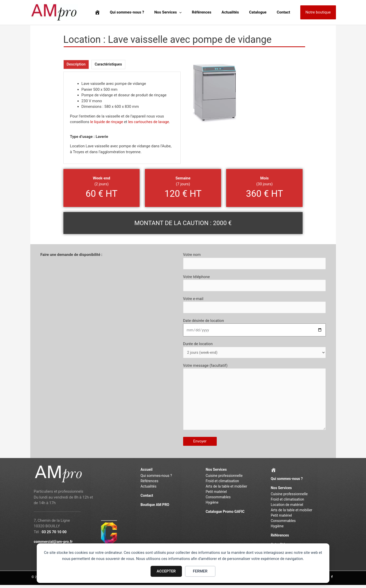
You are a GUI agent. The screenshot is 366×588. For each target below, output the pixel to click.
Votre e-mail (254, 306)
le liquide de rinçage (107, 122)
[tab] (77, 65)
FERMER (200, 571)
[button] (318, 12)
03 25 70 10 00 (54, 535)
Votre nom (254, 261)
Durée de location (254, 351)
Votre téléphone (254, 283)
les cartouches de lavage (150, 122)
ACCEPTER (166, 571)
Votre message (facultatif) (254, 400)
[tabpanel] (122, 118)
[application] (191, 12)
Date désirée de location (254, 329)
